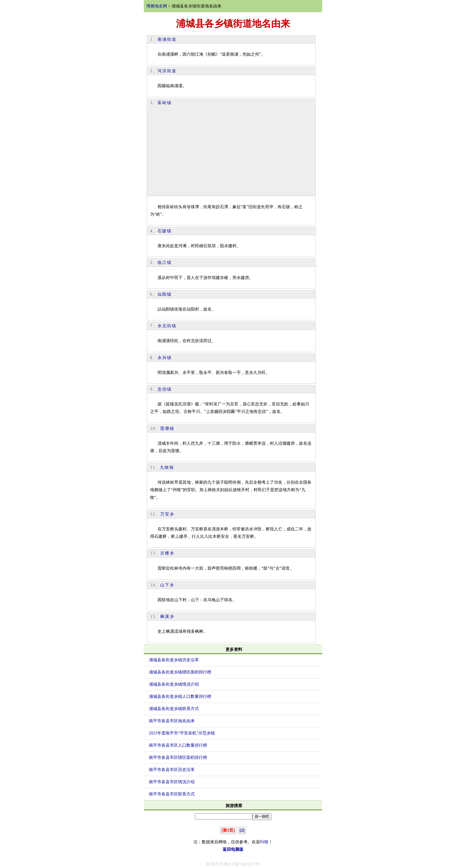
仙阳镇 (165, 294)
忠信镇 (165, 389)
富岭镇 (165, 103)
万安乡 (167, 514)
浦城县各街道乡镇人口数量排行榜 (180, 697)
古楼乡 (167, 553)
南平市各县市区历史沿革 (172, 770)
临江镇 (165, 263)
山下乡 (167, 585)
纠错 (264, 842)
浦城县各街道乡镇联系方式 (174, 709)
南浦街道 (167, 39)
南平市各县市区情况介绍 (172, 782)
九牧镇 (167, 467)
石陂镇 (165, 231)
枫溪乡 (167, 616)
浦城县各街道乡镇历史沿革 (174, 660)
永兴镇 (165, 358)
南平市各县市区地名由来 (172, 721)
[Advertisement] (233, 151)
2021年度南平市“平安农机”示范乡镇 (182, 733)
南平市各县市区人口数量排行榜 (178, 745)
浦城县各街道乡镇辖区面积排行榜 (180, 672)
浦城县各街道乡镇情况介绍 (174, 684)
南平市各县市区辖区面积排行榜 (178, 757)
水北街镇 (167, 326)
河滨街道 (167, 71)
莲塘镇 (167, 428)
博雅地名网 (157, 6)
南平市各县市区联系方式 (172, 794)
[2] (242, 830)
